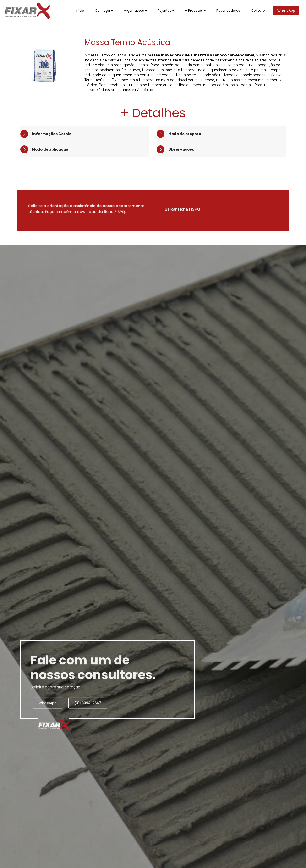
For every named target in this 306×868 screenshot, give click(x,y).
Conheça (102, 11)
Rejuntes (164, 11)
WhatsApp (286, 11)
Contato (258, 11)
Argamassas (134, 11)
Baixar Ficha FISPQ (182, 220)
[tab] (85, 134)
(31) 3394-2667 (88, 713)
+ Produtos (194, 11)
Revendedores (228, 11)
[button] (85, 134)
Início (80, 11)
